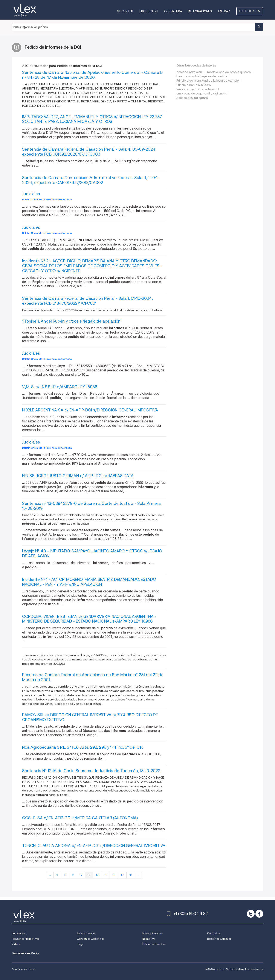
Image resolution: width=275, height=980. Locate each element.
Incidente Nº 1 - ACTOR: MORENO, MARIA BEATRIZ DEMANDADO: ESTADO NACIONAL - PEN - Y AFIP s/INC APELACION (89, 582)
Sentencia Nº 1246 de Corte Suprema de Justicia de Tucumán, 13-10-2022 (91, 771)
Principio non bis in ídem (194, 85)
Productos (149, 11)
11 (73, 875)
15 (106, 875)
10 (65, 875)
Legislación (19, 933)
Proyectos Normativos (26, 939)
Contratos (214, 933)
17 (122, 875)
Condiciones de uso (24, 969)
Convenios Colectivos (91, 939)
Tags (80, 944)
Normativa (149, 939)
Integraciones (201, 11)
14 (97, 875)
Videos (16, 944)
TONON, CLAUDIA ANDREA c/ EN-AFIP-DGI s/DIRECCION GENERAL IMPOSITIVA (94, 846)
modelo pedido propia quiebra (229, 72)
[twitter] (251, 914)
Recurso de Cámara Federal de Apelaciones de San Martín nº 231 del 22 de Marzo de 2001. (93, 677)
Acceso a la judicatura (192, 98)
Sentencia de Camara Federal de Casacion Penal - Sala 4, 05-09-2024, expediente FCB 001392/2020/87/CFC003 (89, 152)
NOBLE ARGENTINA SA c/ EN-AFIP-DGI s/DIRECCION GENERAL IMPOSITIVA (90, 410)
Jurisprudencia (86, 933)
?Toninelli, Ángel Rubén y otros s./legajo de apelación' (72, 321)
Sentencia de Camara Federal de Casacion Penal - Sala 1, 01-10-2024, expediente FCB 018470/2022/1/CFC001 (87, 301)
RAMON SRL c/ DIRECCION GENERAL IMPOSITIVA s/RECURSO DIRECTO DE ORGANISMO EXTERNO (90, 717)
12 (81, 875)
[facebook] (259, 914)
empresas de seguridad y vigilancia (201, 93)
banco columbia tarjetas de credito (202, 76)
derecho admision (189, 72)
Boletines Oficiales (219, 939)
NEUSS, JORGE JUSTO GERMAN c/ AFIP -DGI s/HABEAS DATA (78, 476)
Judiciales (31, 194)
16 (114, 875)
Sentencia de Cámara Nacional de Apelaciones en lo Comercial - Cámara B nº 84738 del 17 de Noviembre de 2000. (92, 75)
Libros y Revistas (152, 933)
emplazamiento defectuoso (196, 89)
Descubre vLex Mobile (25, 953)
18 (131, 875)
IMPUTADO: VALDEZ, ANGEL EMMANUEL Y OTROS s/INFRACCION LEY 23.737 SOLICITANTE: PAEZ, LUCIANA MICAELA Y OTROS (92, 119)
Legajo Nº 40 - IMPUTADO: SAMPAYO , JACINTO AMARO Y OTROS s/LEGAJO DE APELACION (92, 553)
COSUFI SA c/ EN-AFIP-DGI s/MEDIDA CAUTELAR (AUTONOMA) (80, 818)
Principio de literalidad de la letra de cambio (208, 80)
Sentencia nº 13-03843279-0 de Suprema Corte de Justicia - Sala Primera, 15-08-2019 (92, 506)
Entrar (225, 11)
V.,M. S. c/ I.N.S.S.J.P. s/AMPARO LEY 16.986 (60, 387)
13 (89, 875)
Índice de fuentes (154, 944)
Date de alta (250, 11)
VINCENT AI (125, 11)
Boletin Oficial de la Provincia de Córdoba (47, 199)
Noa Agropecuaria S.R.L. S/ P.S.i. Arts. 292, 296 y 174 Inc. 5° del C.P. (82, 747)
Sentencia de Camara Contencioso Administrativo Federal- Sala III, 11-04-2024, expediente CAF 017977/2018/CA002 (91, 180)
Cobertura (173, 11)
